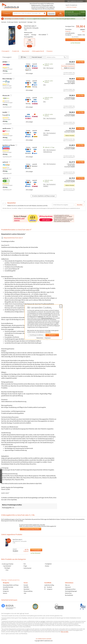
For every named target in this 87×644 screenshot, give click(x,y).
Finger (25, 566)
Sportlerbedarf (23, 22)
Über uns (67, 585)
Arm (25, 564)
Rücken (47, 566)
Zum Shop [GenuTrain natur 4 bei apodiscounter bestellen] (80, 128)
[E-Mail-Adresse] (63, 205)
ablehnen (41, 316)
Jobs (25, 593)
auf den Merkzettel (36, 553)
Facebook (48, 587)
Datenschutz (40, 338)
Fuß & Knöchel (27, 568)
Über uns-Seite (65, 632)
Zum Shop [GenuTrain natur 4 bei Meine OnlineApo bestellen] (80, 79)
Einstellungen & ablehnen (36, 335)
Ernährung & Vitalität (13, 22)
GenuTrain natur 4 (17, 540)
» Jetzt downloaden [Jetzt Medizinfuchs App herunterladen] (71, 7)
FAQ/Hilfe (26, 587)
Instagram (48, 589)
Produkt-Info (16, 51)
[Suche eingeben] (28, 14)
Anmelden (61, 14)
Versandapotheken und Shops (11, 585)
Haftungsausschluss (70, 589)
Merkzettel (69, 12)
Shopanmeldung (28, 591)
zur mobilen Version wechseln (44, 639)
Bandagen (30, 22)
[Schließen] (84, 19)
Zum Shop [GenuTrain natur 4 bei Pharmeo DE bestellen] (80, 95)
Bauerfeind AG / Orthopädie (31, 28)
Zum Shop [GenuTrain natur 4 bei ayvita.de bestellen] (80, 162)
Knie (35, 22)
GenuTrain (28, 26)
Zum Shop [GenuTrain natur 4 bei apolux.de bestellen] (80, 178)
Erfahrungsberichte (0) (38, 51)
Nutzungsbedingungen (71, 591)
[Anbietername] (55, 57)
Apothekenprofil (7, 73)
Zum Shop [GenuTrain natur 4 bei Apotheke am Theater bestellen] (80, 145)
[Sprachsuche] (44, 14)
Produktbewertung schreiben (31, 529)
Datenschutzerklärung (47, 318)
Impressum (48, 338)
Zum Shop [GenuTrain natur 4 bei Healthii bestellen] (80, 112)
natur (33, 26)
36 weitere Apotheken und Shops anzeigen (44, 196)
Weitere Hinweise (70, 136)
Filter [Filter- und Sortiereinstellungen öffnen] (23, 57)
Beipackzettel (26, 51)
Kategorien (6, 13)
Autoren (5, 593)
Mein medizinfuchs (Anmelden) (75, 1)
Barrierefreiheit (69, 595)
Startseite (4, 22)
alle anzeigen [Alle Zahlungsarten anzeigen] (29, 73)
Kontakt (26, 585)
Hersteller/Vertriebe (8, 587)
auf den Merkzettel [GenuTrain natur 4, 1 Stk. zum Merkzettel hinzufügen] (75, 43)
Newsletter (26, 589)
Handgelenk (48, 564)
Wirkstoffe (6, 589)
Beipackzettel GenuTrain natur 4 (13, 238)
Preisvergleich (6, 51)
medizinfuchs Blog (49, 585)
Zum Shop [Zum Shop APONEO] (72, 40)
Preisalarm (50, 51)
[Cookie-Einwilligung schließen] (61, 306)
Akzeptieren (52, 335)
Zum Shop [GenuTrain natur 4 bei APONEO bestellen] (80, 62)
